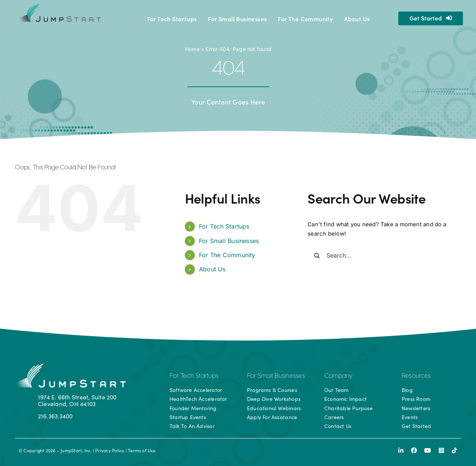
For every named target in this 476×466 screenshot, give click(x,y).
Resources (416, 376)
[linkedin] (401, 450)
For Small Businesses (229, 241)
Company (339, 376)
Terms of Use (142, 450)
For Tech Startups (224, 226)
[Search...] (378, 255)
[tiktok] (454, 450)
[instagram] (441, 450)
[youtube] (428, 450)
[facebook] (414, 450)
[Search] (317, 255)
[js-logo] (59, 7)
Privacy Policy (110, 450)
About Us (212, 269)
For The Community (227, 255)
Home (192, 49)
